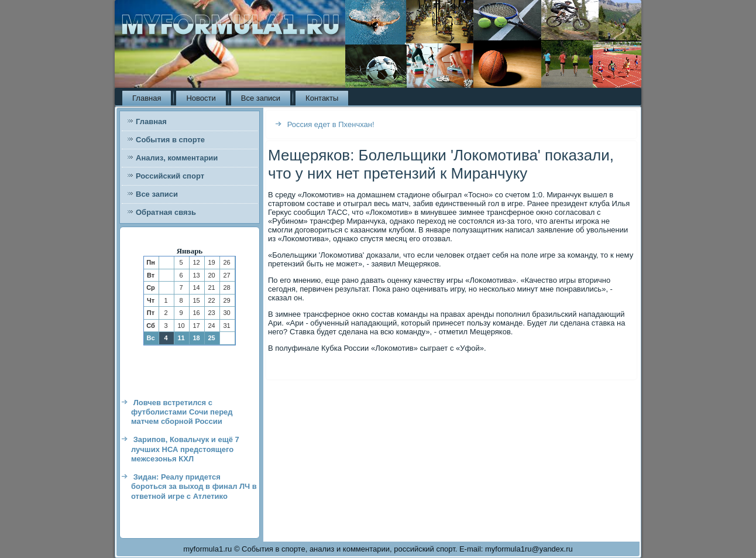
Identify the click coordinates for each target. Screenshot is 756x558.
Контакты (322, 98)
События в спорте (170, 140)
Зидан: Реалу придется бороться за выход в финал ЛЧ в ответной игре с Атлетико (194, 487)
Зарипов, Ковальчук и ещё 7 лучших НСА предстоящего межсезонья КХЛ (185, 449)
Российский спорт (170, 176)
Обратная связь (166, 212)
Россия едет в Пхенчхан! (331, 124)
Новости (201, 98)
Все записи (261, 98)
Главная (147, 98)
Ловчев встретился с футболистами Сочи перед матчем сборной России (182, 412)
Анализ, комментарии (177, 158)
